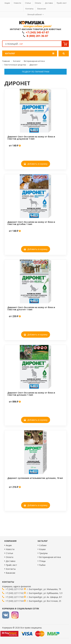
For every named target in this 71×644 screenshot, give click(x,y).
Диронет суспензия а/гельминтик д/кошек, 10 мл (35, 478)
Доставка (49, 3)
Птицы (42, 561)
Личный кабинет (35, 14)
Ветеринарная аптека (50, 557)
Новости (17, 3)
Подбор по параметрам (36, 72)
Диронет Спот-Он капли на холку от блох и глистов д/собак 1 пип (31, 223)
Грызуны (43, 553)
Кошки (42, 549)
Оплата (38, 3)
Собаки (43, 545)
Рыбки (42, 565)
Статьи (28, 3)
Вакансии (42, 9)
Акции (7, 3)
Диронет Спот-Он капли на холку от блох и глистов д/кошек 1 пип (31, 394)
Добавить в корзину (36, 164)
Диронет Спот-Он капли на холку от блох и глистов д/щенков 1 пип (31, 138)
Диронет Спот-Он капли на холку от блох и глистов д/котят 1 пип (31, 308)
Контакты (29, 9)
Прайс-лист (62, 3)
